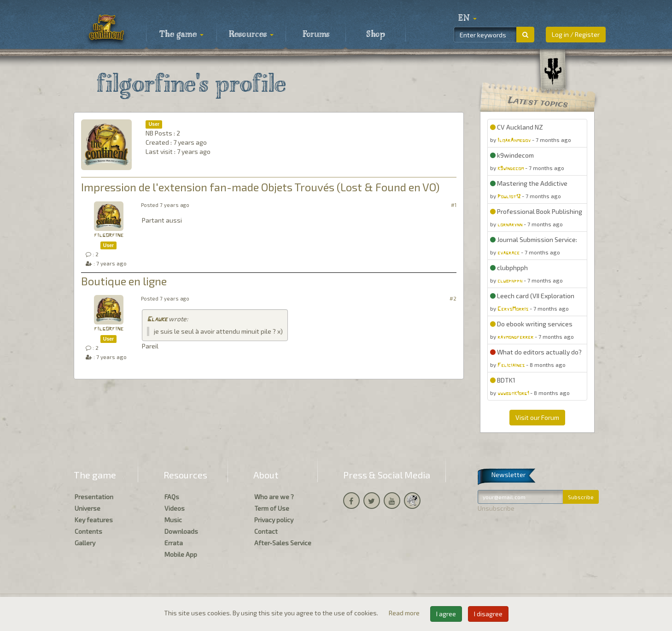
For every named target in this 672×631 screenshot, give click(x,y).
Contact (266, 531)
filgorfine (109, 235)
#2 (453, 298)
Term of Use (272, 508)
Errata (174, 543)
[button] (467, 18)
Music (173, 520)
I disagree (488, 614)
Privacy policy (274, 520)
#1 (454, 205)
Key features (94, 520)
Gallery (85, 543)
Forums (316, 35)
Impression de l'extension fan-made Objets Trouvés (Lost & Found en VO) (260, 187)
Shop (376, 35)
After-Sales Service (283, 543)
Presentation (94, 497)
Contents (88, 531)
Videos (175, 508)
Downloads (181, 531)
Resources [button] (251, 35)
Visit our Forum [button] (537, 417)
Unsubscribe (496, 508)
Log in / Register (576, 34)
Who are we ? (274, 497)
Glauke (157, 320)
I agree (446, 614)
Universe (88, 508)
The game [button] (181, 35)
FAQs (172, 497)
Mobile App (181, 554)
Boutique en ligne (124, 281)
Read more (405, 613)
